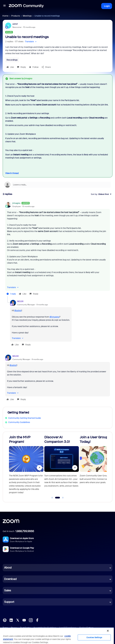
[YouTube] (24, 620)
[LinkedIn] (11, 620)
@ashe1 (18, 310)
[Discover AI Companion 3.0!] (62, 466)
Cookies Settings (94, 637)
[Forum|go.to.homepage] (26, 6)
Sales (8, 590)
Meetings (27, 16)
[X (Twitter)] (18, 620)
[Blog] (5, 620)
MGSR (20, 301)
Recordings (12, 60)
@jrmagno (54, 317)
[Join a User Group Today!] (97, 466)
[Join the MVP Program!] (26, 466)
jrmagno (16, 203)
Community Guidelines (19, 422)
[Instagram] (31, 620)
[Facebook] (37, 620)
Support (9, 602)
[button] (4, 6)
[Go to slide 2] (57, 498)
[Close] (108, 631)
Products (16, 16)
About (8, 568)
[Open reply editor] (58, 185)
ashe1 (15, 24)
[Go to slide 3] (63, 498)
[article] (58, 249)
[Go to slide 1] (52, 498)
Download (10, 579)
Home (5, 16)
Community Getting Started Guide (25, 418)
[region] (57, 636)
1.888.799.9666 (25, 531)
